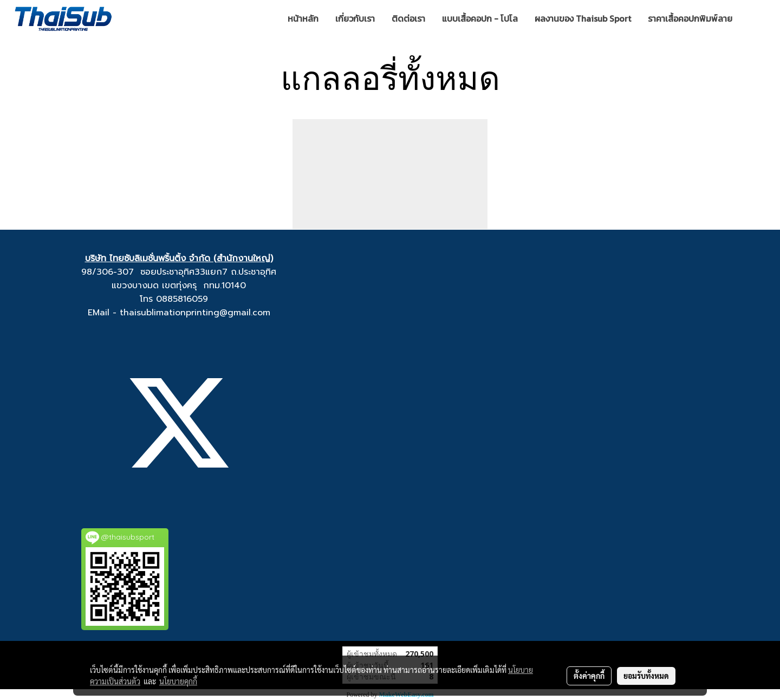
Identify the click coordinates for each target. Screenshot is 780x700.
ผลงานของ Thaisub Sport (583, 18)
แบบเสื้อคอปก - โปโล (480, 18)
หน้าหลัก (303, 18)
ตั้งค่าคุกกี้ (589, 676)
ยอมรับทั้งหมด (646, 676)
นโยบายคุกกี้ (178, 681)
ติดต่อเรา (408, 18)
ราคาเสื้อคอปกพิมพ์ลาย (690, 18)
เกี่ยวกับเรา (355, 18)
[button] (757, 18)
